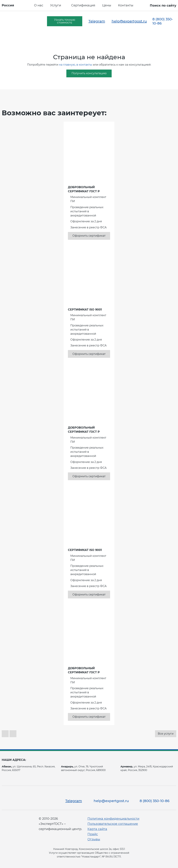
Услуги (56, 5)
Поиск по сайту (163, 6)
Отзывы (94, 839)
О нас (39, 5)
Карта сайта (97, 829)
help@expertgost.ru (129, 21)
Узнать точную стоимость (65, 21)
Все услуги (166, 734)
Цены (107, 5)
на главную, (67, 65)
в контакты (84, 65)
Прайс (93, 834)
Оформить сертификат (89, 236)
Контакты (126, 5)
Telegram (97, 21)
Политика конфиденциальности (113, 819)
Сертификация (83, 5)
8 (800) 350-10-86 (163, 21)
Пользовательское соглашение (113, 824)
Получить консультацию (89, 73)
